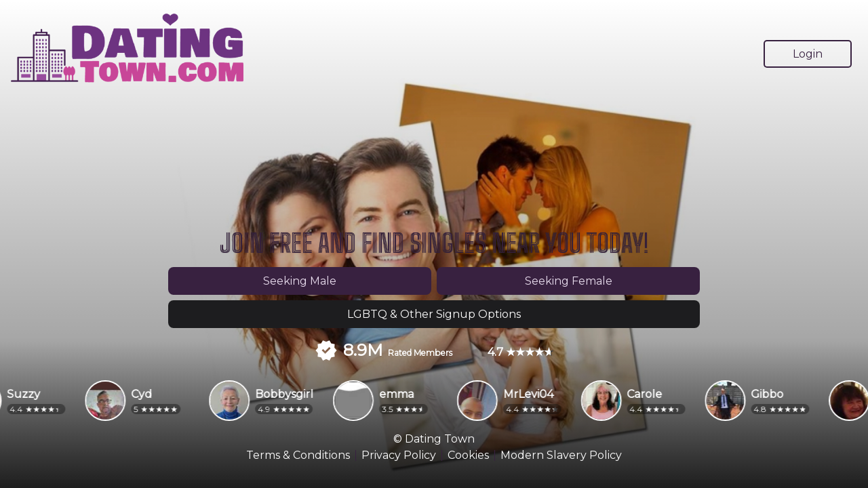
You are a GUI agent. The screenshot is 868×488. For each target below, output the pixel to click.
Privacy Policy (399, 455)
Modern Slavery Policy (561, 455)
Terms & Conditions (298, 455)
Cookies (468, 455)
